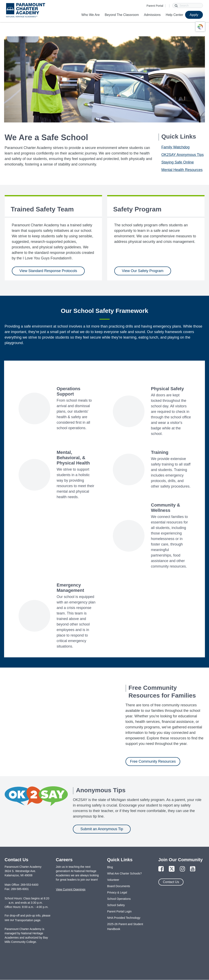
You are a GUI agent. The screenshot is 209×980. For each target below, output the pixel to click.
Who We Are (91, 15)
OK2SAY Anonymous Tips (183, 155)
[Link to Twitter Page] (172, 869)
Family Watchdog (176, 147)
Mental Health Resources (182, 170)
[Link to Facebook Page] (161, 869)
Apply (194, 15)
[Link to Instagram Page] (182, 869)
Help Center (174, 15)
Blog (110, 867)
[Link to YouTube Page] (193, 869)
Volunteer (113, 880)
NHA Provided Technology (124, 918)
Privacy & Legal (117, 892)
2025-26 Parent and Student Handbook (125, 927)
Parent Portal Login (119, 911)
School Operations (119, 899)
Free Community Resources (153, 761)
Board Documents (119, 886)
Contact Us (171, 882)
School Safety (116, 905)
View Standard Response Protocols (48, 271)
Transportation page (28, 920)
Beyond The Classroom (122, 15)
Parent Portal (155, 6)
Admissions (152, 15)
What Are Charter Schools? (125, 873)
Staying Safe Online (178, 162)
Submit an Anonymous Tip (102, 829)
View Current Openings (71, 889)
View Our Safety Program (143, 271)
